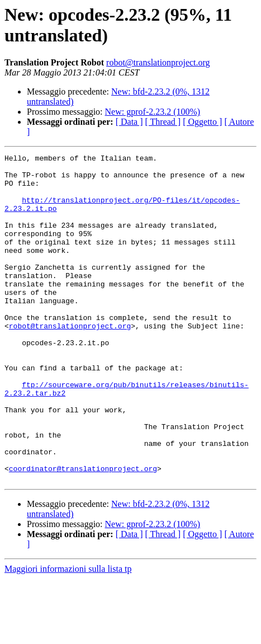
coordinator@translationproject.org (83, 532)
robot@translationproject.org (158, 62)
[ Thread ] (163, 122)
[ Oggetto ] (202, 122)
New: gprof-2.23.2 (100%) (153, 112)
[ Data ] (129, 122)
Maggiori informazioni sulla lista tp (68, 634)
